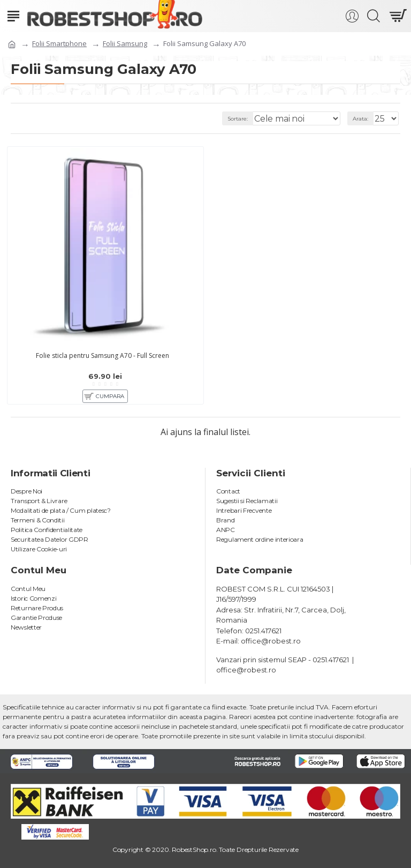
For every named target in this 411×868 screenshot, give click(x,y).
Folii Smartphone (59, 43)
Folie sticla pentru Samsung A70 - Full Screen (102, 356)
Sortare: (238, 119)
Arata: (360, 119)
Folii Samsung (125, 43)
